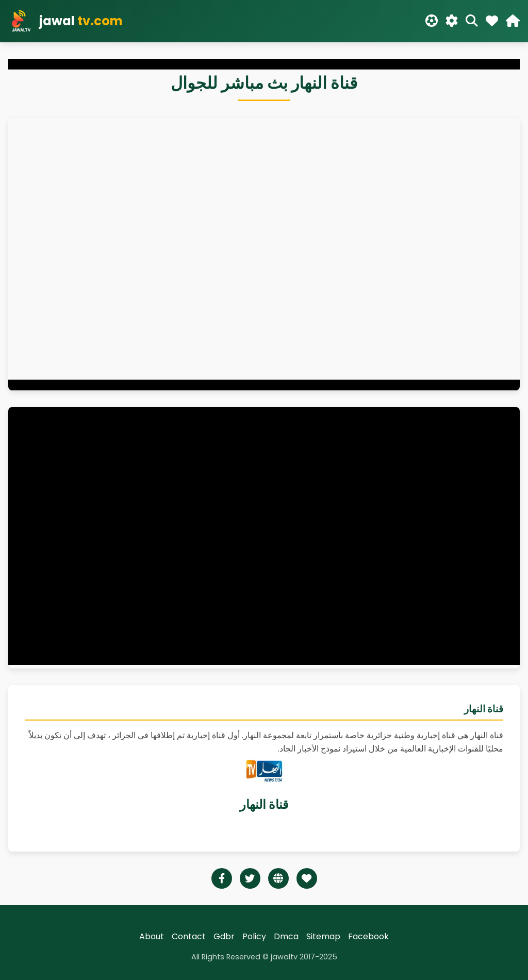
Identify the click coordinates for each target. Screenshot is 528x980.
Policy (254, 936)
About (152, 936)
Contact (189, 936)
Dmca (286, 936)
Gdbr (224, 936)
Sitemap (323, 936)
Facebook (368, 936)
